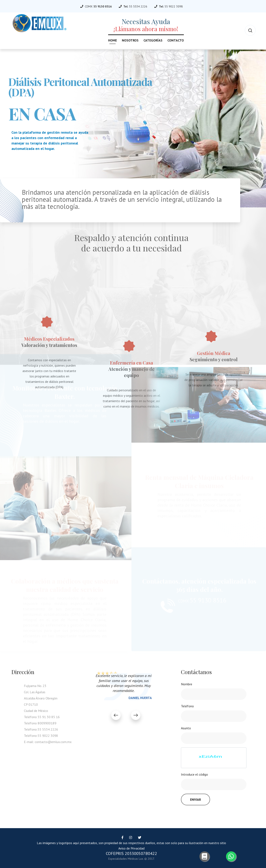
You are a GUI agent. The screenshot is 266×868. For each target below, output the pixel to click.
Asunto (186, 728)
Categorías (153, 40)
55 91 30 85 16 (49, 719)
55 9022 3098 (174, 6)
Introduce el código (194, 774)
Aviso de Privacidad (131, 848)
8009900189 (47, 725)
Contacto (176, 40)
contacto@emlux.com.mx (53, 743)
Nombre (187, 684)
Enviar (195, 799)
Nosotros (130, 40)
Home (113, 40)
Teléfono (187, 706)
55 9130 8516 (103, 6)
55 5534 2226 (138, 6)
